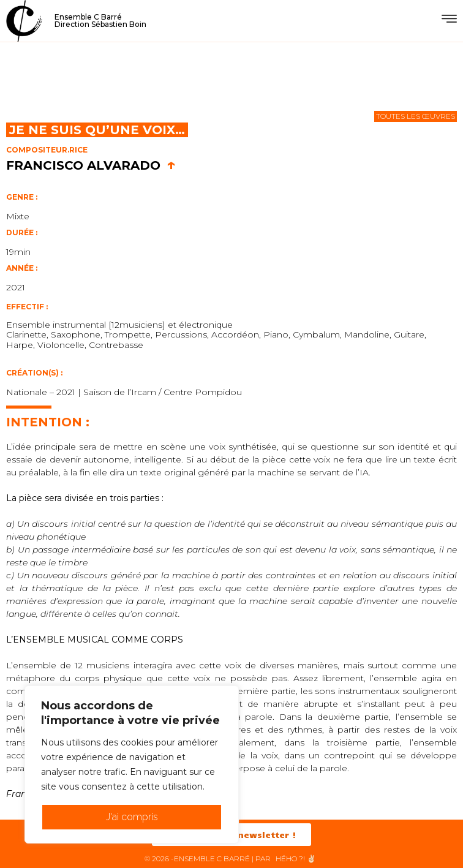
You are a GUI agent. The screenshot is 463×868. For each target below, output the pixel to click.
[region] (132, 764)
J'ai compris (132, 817)
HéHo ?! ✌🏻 (296, 859)
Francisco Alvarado (91, 165)
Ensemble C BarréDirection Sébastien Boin (100, 21)
